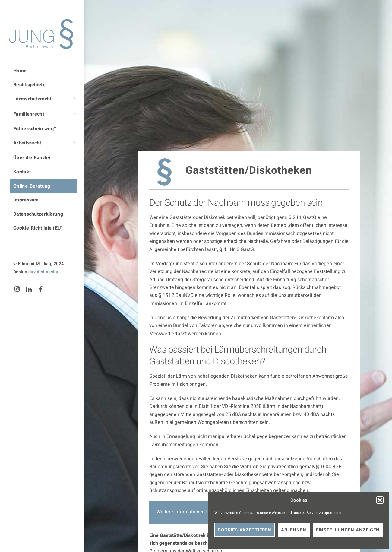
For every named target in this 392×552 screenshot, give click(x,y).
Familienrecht (29, 114)
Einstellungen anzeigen (348, 530)
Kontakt (22, 172)
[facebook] (41, 289)
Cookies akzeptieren (245, 530)
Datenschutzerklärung (38, 214)
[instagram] (17, 289)
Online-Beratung (32, 186)
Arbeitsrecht (27, 143)
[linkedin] (29, 289)
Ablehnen (294, 530)
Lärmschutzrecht (32, 99)
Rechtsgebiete (29, 85)
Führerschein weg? (35, 129)
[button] (380, 500)
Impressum (26, 200)
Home (20, 71)
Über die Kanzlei (32, 158)
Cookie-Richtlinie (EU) (38, 228)
